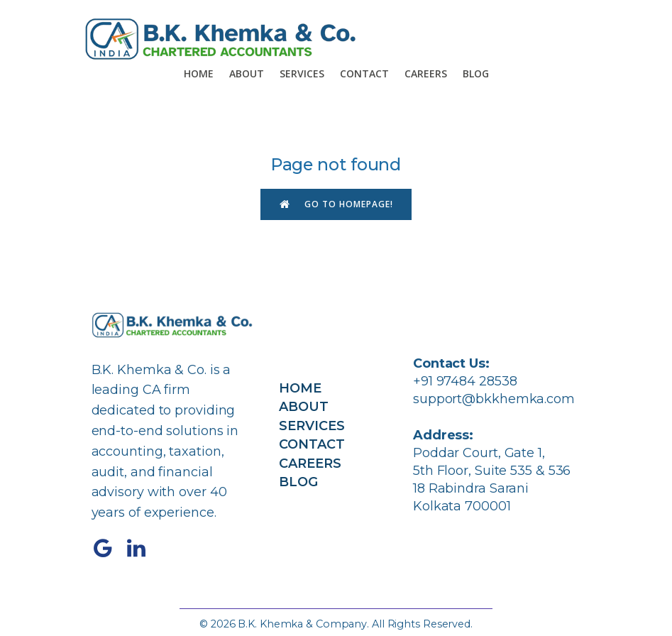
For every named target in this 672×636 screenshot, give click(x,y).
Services (302, 73)
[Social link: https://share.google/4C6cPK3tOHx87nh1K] (108, 549)
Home (199, 73)
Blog (476, 73)
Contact (364, 73)
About (247, 73)
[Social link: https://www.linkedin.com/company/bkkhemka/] (142, 549)
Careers (426, 73)
